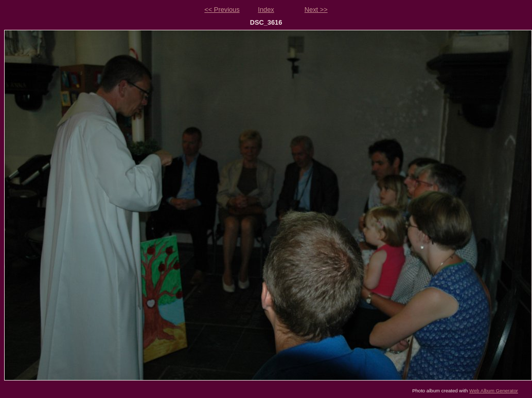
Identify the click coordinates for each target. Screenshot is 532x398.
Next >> (316, 10)
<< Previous (222, 10)
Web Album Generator (494, 391)
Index (266, 10)
